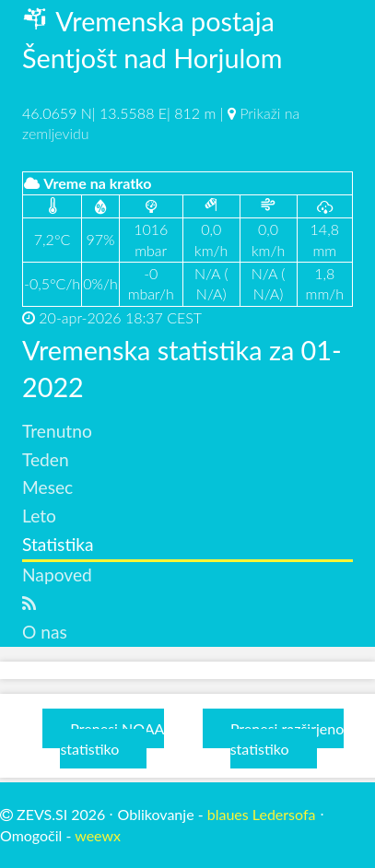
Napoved (57, 575)
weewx (98, 835)
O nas (45, 632)
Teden (46, 459)
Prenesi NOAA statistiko (112, 739)
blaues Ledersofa (262, 814)
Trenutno (57, 431)
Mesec (47, 487)
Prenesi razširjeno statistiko (287, 739)
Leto (39, 516)
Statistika (58, 544)
